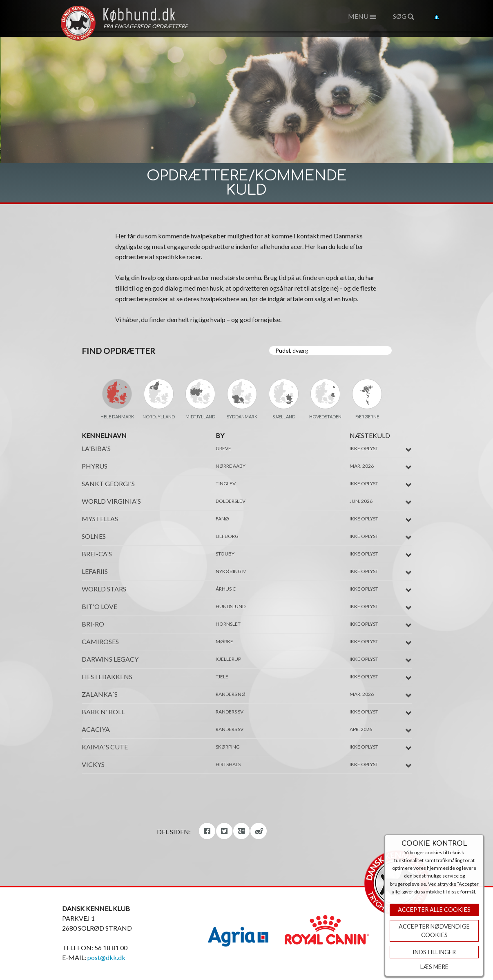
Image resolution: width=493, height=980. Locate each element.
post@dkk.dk (106, 957)
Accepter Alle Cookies (434, 910)
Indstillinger (434, 952)
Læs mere (434, 967)
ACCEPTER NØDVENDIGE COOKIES (434, 931)
